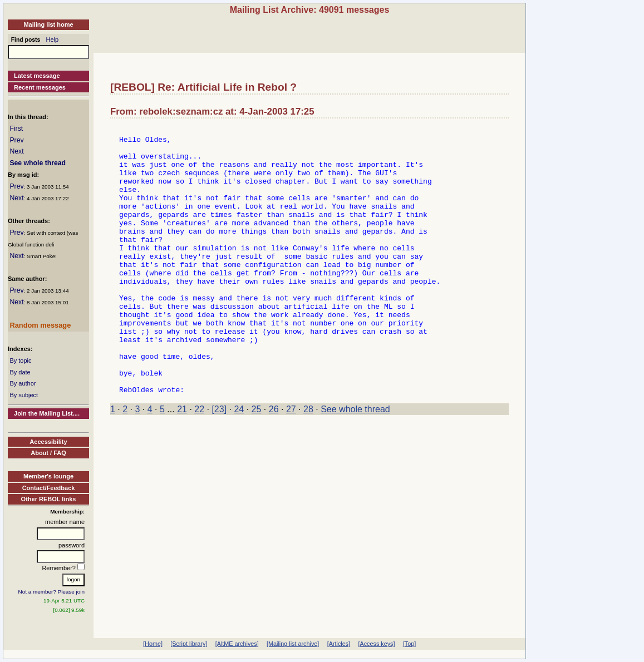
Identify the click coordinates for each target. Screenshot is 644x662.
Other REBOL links (49, 499)
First (16, 129)
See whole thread (38, 163)
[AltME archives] (237, 644)
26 (274, 463)
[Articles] (339, 644)
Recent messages (40, 87)
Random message (40, 325)
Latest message (37, 76)
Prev (16, 140)
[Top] (409, 644)
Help (53, 39)
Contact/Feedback (49, 488)
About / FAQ (48, 453)
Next (16, 151)
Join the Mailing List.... (47, 413)
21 (182, 463)
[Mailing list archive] (293, 644)
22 (199, 463)
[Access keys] (376, 644)
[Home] (153, 644)
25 (257, 463)
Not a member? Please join (52, 592)
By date (20, 372)
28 (308, 463)
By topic (20, 360)
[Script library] (189, 644)
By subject (24, 395)
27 (291, 463)
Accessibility (48, 442)
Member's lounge (48, 476)
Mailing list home (48, 24)
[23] (219, 463)
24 (239, 463)
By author (23, 383)
